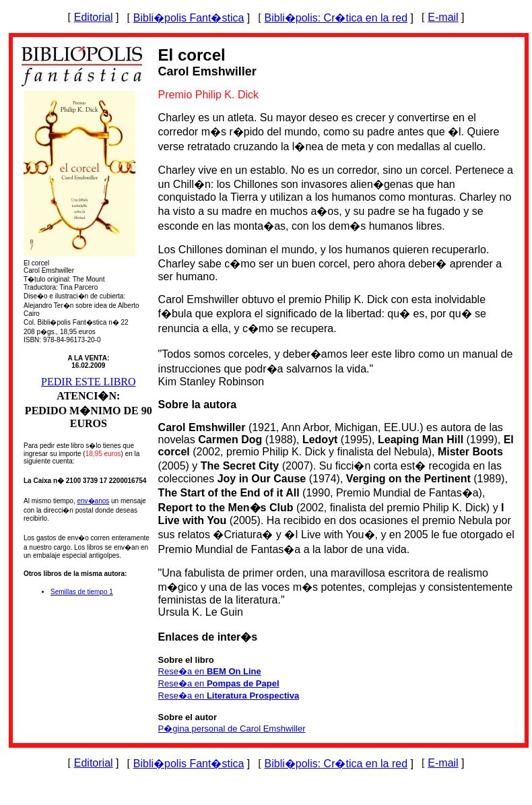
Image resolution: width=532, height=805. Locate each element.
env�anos (93, 501)
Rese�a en (210, 671)
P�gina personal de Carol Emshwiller (232, 729)
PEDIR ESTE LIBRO (88, 382)
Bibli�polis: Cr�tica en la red (336, 18)
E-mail (443, 17)
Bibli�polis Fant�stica (189, 18)
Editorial (94, 17)
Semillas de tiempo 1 (82, 592)
